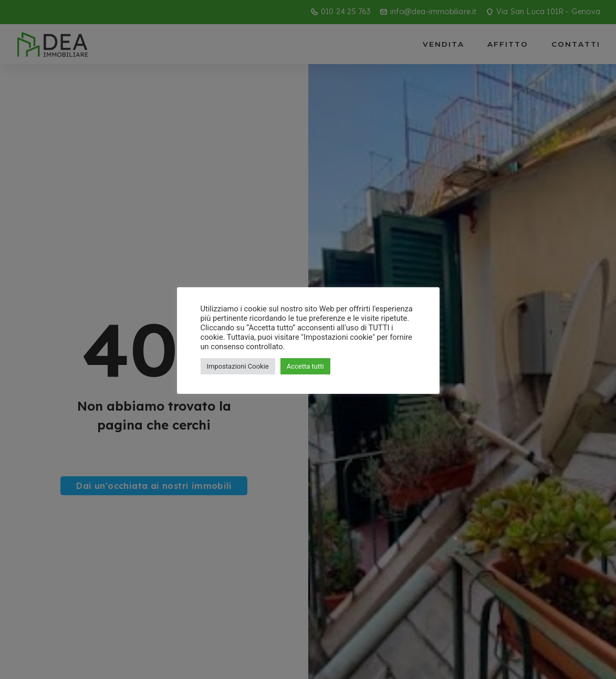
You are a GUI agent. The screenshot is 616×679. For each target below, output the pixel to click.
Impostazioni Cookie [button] (238, 366)
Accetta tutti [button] (305, 366)
